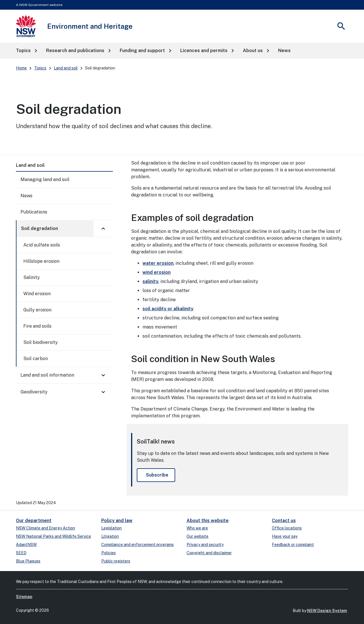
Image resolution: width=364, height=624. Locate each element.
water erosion (158, 263)
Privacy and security (205, 545)
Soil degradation (40, 228)
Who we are (197, 528)
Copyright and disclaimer (209, 553)
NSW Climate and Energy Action (45, 528)
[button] (26, 51)
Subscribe (157, 475)
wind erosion (157, 272)
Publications (34, 212)
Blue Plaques (28, 561)
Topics (40, 68)
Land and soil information (47, 375)
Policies (108, 553)
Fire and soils (37, 326)
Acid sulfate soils (42, 245)
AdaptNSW (26, 545)
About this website (208, 521)
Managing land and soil (45, 179)
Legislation (111, 528)
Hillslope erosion (41, 261)
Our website (197, 536)
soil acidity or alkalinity (168, 309)
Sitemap (24, 597)
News (26, 196)
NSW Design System (327, 611)
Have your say (285, 536)
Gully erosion (37, 310)
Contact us (284, 521)
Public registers (116, 561)
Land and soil (66, 68)
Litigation (110, 536)
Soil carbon (36, 359)
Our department (34, 521)
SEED (21, 553)
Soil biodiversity (41, 342)
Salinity (32, 277)
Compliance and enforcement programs (137, 545)
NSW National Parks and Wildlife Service (53, 536)
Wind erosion (37, 294)
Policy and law (117, 521)
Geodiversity (34, 392)
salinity (150, 281)
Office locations (287, 528)
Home (21, 68)
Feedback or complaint (293, 545)
